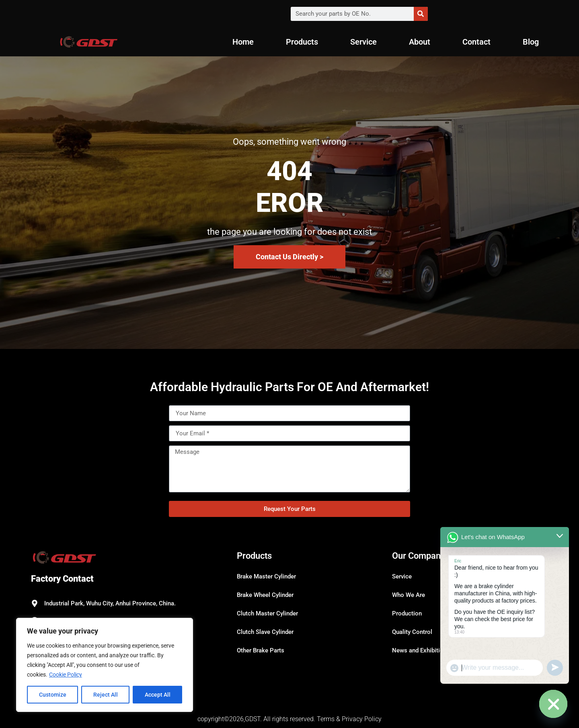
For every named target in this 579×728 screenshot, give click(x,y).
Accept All (158, 695)
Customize (53, 695)
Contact (476, 42)
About (420, 42)
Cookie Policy (66, 675)
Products (302, 42)
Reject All (106, 695)
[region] (105, 665)
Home (243, 42)
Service (363, 42)
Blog (531, 42)
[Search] (421, 14)
